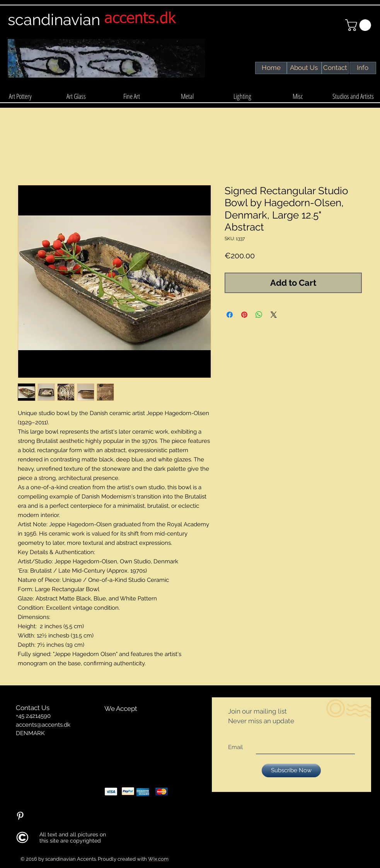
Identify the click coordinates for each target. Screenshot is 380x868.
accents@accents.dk (43, 725)
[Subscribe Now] (291, 771)
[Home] (271, 68)
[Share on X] (274, 315)
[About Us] (304, 68)
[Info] (363, 68)
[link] (360, 25)
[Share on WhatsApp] (259, 315)
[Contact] (335, 68)
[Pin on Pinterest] (244, 315)
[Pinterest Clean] (20, 816)
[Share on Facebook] (230, 315)
